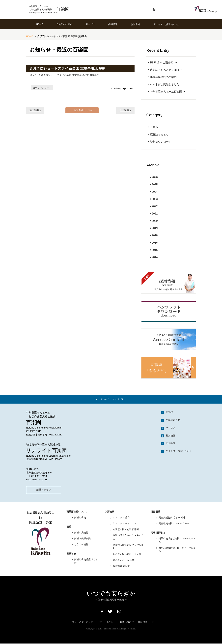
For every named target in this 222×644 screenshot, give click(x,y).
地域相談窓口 (158, 533)
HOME (40, 24)
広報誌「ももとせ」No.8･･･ (166, 70)
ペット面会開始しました (164, 84)
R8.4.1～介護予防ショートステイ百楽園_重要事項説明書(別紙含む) (64, 75)
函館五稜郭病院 (83, 539)
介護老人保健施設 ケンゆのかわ (128, 547)
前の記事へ (35, 110)
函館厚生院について (77, 512)
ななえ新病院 (81, 545)
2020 (155, 221)
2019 (155, 228)
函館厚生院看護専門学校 (86, 562)
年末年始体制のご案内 (162, 77)
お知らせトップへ (82, 110)
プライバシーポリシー (84, 622)
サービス (90, 24)
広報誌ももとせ (158, 134)
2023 (155, 199)
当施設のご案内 (64, 24)
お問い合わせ (127, 622)
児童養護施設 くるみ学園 (172, 518)
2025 (155, 185)
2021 (155, 214)
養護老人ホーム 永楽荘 (125, 561)
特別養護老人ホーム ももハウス (128, 537)
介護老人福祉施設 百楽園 (126, 530)
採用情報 (113, 24)
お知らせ (136, 24)
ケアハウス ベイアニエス (126, 524)
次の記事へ (125, 110)
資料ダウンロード (42, 88)
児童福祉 (155, 512)
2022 (155, 206)
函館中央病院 (81, 533)
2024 (155, 192)
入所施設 (110, 512)
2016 (155, 243)
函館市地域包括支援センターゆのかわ (177, 550)
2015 (155, 250)
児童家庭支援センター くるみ (174, 524)
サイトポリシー (108, 622)
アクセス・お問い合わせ (166, 24)
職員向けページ (146, 622)
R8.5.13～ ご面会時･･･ (163, 63)
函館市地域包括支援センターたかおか (177, 541)
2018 (155, 235)
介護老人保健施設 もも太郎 (127, 555)
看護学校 (71, 554)
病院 (69, 527)
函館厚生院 (80, 518)
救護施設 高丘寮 (121, 566)
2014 (155, 257)
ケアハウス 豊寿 (121, 518)
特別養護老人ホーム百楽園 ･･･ (167, 92)
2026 (155, 177)
